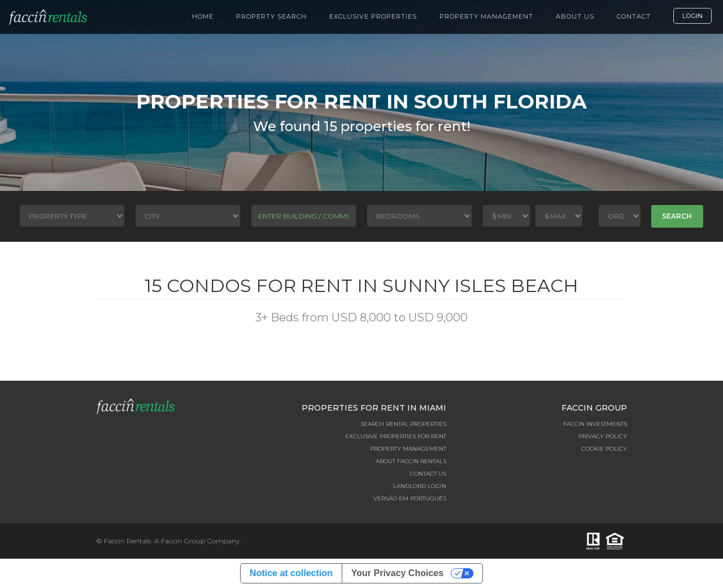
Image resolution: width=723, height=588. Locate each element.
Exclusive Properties (373, 16)
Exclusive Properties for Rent (396, 436)
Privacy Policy (603, 436)
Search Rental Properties (403, 424)
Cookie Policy (604, 449)
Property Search (271, 16)
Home (203, 16)
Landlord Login (420, 486)
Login (692, 16)
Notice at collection (291, 573)
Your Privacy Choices (397, 573)
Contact (634, 16)
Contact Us (428, 474)
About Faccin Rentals (411, 461)
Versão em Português (410, 498)
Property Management (486, 16)
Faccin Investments (595, 424)
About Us (575, 16)
